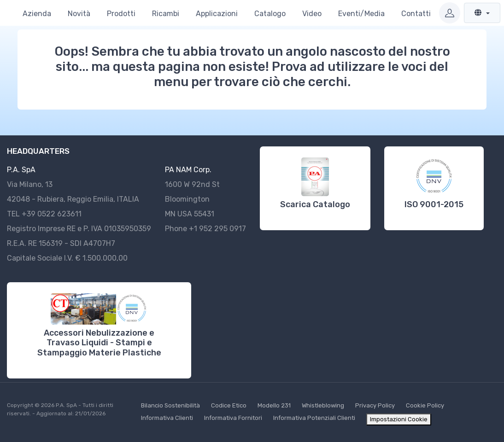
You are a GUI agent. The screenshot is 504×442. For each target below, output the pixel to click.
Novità (79, 14)
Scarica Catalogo (315, 204)
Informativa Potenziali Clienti (314, 418)
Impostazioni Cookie (399, 419)
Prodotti (121, 14)
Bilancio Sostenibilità (170, 405)
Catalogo (270, 14)
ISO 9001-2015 (434, 204)
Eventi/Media (361, 14)
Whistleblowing (323, 405)
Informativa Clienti (167, 418)
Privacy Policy (375, 405)
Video (312, 14)
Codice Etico (229, 405)
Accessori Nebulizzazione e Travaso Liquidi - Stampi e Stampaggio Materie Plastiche (99, 343)
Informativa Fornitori (233, 418)
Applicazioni (217, 14)
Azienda (37, 14)
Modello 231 (274, 405)
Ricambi (166, 14)
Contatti (416, 14)
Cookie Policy (425, 405)
